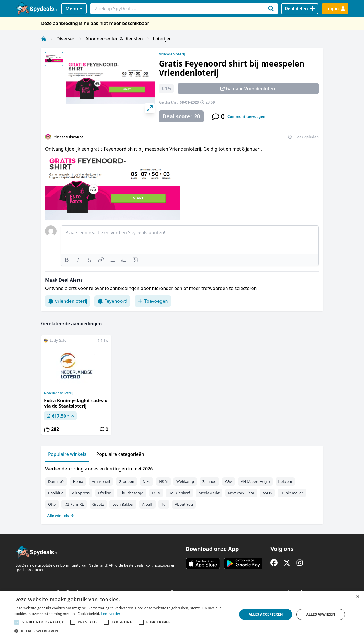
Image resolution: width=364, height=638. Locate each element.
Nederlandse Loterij (59, 393)
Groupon (126, 481)
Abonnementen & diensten (114, 39)
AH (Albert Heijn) (255, 481)
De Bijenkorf (179, 493)
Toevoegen (153, 301)
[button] (122, 631)
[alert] (182, 614)
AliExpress (81, 493)
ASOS (267, 493)
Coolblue (56, 493)
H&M (163, 481)
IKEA (156, 493)
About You (184, 504)
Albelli (147, 504)
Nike (147, 481)
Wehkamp (185, 481)
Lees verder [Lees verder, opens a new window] (111, 614)
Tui (164, 504)
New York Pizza (241, 493)
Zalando (209, 481)
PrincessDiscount (68, 137)
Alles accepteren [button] (266, 614)
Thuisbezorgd (132, 493)
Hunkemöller (292, 493)
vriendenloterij (68, 301)
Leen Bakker (123, 504)
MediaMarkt (209, 493)
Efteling (105, 493)
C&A (229, 481)
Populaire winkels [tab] (67, 454)
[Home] (44, 39)
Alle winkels (61, 516)
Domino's (56, 481)
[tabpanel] (182, 491)
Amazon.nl (101, 481)
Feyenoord (112, 301)
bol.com (285, 481)
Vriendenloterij (172, 54)
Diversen (66, 39)
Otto (52, 504)
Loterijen (163, 39)
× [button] (358, 597)
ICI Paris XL (74, 504)
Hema (78, 481)
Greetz (98, 504)
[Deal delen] (300, 9)
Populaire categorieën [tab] (120, 454)
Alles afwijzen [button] (321, 614)
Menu (74, 9)
